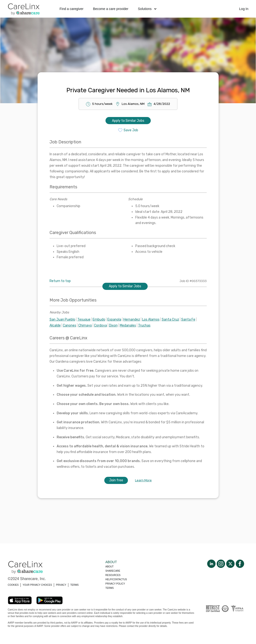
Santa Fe (188, 320)
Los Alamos (151, 320)
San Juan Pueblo (62, 320)
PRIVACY (61, 585)
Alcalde (55, 325)
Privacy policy (115, 584)
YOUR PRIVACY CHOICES (37, 585)
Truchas (144, 325)
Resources (113, 575)
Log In (244, 9)
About (110, 567)
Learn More (143, 480)
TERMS (74, 585)
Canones (70, 325)
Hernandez (132, 320)
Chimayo (85, 325)
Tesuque (84, 320)
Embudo (99, 320)
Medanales (128, 325)
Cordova (100, 325)
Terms (110, 588)
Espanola (114, 320)
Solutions (147, 9)
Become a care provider (111, 9)
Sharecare (113, 571)
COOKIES (13, 585)
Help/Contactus (116, 579)
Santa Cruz (170, 320)
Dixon (113, 325)
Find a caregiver (71, 9)
